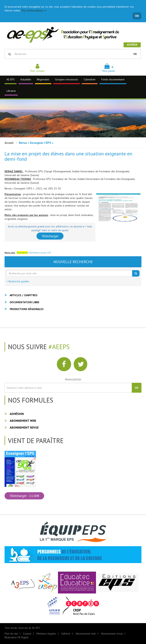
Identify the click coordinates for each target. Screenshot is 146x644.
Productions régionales (27, 309)
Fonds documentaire (113, 79)
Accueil (9, 143)
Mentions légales (46, 634)
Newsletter (73, 379)
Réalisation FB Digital (16, 637)
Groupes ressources (67, 79)
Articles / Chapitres (24, 295)
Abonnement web (23, 421)
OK (137, 16)
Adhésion (17, 414)
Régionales (43, 79)
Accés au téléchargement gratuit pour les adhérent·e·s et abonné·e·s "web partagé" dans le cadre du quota (50, 228)
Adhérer (132, 45)
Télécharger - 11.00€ (24, 496)
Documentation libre (25, 302)
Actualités (26, 79)
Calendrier (90, 79)
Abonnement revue (24, 427)
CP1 (49, 253)
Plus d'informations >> (34, 10)
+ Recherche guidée (18, 281)
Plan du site (11, 634)
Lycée (43, 253)
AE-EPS (11, 79)
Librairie (11, 91)
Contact (27, 634)
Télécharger (50, 236)
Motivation (34, 253)
